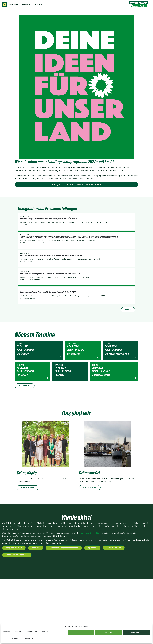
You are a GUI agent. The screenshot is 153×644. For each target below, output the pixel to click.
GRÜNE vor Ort (114, 548)
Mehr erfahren (28, 488)
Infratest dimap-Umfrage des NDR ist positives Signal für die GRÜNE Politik (49, 219)
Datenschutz (16, 639)
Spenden (92, 548)
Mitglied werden (14, 548)
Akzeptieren (81, 633)
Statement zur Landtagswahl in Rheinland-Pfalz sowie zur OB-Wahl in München (50, 274)
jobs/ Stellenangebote (17, 555)
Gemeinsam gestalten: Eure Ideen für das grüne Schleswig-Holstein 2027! (48, 292)
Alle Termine (25, 386)
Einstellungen (136, 633)
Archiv (128, 309)
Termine (36, 548)
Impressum (29, 639)
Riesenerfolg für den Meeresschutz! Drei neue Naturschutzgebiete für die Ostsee (51, 255)
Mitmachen (27, 4)
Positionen (14, 4)
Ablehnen (109, 633)
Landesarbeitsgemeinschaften (64, 548)
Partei (38, 4)
